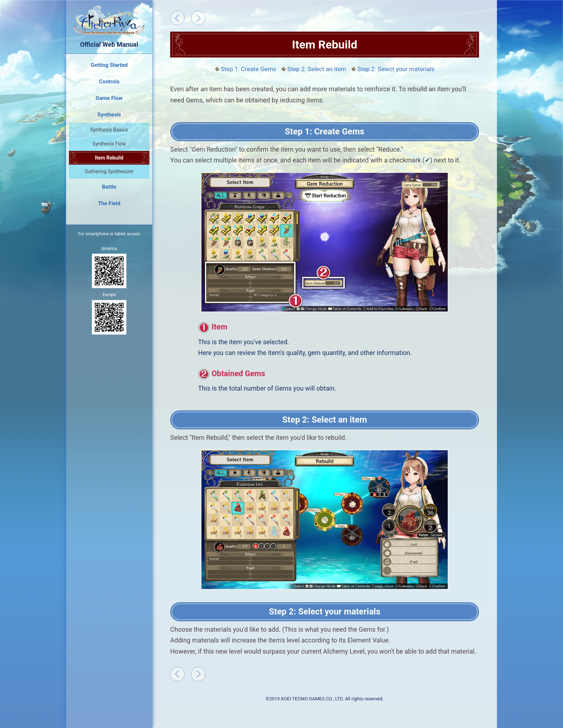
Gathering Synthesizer (109, 171)
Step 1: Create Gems (248, 69)
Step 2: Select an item (317, 69)
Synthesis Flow (109, 144)
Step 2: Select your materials (396, 69)
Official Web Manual (109, 26)
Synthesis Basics (109, 130)
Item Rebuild (109, 158)
